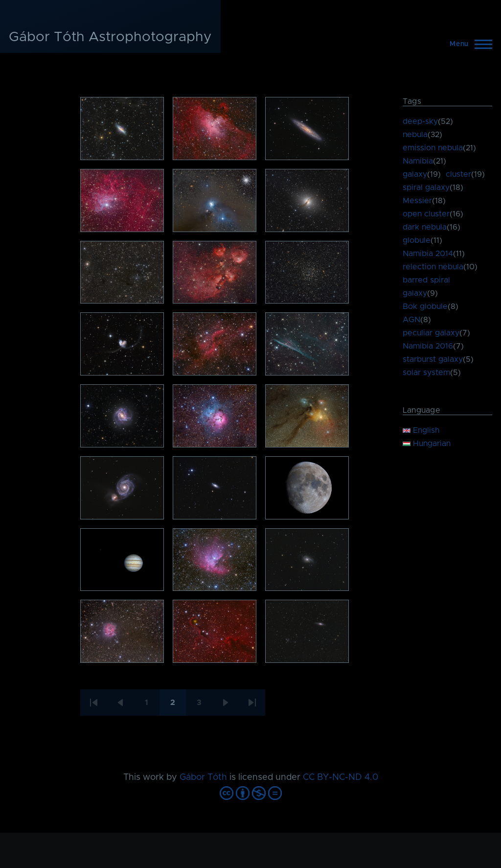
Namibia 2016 (428, 346)
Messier (417, 201)
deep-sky (420, 121)
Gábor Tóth (203, 777)
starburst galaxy (433, 359)
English (421, 430)
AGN (411, 320)
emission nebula (433, 148)
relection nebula (433, 267)
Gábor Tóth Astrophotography (110, 37)
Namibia (418, 161)
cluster (458, 174)
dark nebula (425, 227)
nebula (415, 135)
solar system (426, 373)
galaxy (415, 174)
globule (417, 240)
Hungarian (427, 444)
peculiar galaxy (431, 333)
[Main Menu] (468, 44)
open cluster (426, 214)
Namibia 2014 (428, 254)
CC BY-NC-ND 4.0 (341, 777)
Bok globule (425, 306)
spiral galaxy (426, 188)
